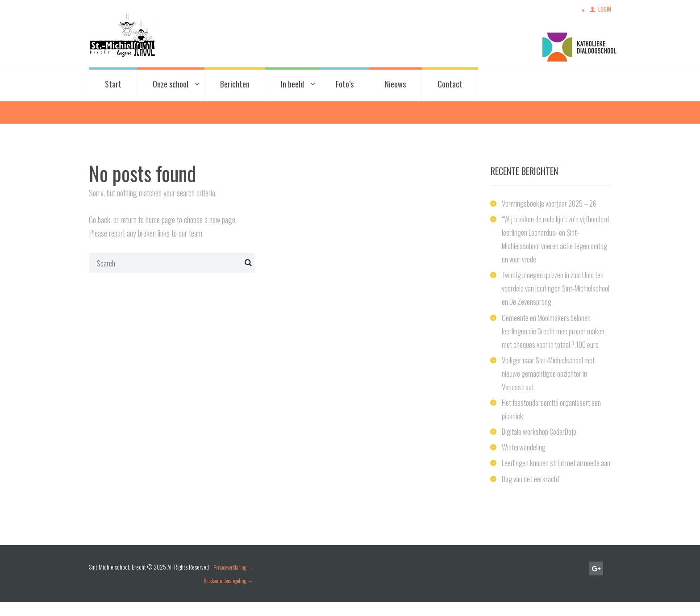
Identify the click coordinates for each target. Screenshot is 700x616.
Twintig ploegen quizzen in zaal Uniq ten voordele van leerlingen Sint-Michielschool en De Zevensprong (555, 289)
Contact (450, 85)
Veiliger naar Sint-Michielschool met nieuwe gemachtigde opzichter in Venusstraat (550, 374)
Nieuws (395, 85)
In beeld (292, 85)
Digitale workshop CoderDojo (541, 432)
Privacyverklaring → (235, 581)
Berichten (235, 85)
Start (113, 85)
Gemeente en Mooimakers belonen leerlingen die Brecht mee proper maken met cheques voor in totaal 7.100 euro (555, 332)
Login (604, 10)
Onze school (171, 85)
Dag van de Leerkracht (532, 492)
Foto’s (345, 85)
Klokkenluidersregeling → (229, 595)
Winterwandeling (524, 448)
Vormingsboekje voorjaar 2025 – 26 (551, 204)
